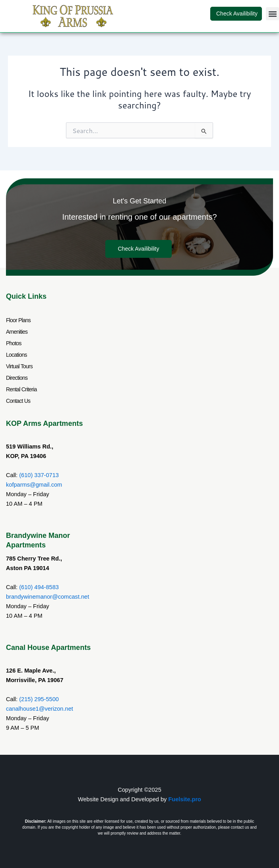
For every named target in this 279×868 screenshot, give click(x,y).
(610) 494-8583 (39, 587)
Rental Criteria (21, 389)
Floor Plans (18, 320)
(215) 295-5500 (39, 699)
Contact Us (18, 401)
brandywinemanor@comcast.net (47, 597)
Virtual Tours (19, 366)
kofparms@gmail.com (34, 485)
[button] (272, 14)
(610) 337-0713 (39, 475)
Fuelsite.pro (185, 799)
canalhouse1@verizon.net (40, 709)
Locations (16, 355)
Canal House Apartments (48, 648)
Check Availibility (236, 14)
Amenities (17, 332)
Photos (14, 343)
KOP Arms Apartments (44, 423)
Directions (17, 378)
